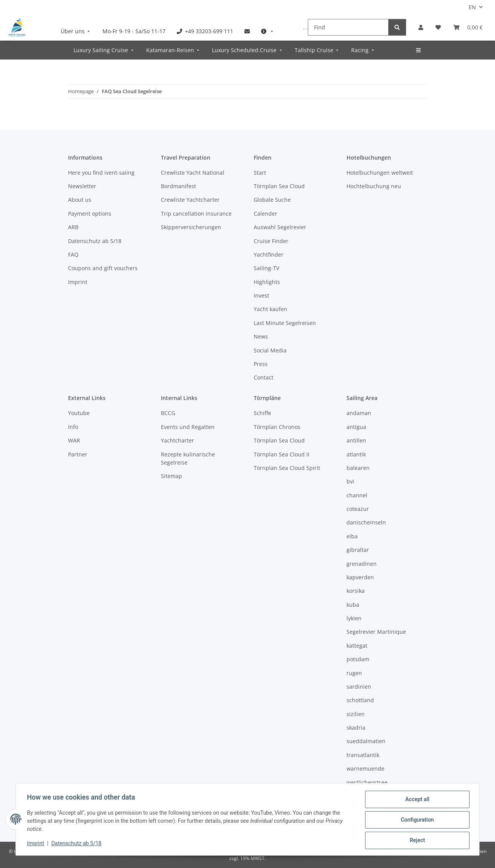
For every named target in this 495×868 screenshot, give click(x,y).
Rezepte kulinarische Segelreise (188, 458)
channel (357, 495)
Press (261, 364)
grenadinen (362, 564)
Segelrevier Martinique (376, 632)
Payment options (90, 214)
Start (260, 173)
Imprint (37, 844)
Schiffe (262, 413)
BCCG (168, 413)
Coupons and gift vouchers (103, 268)
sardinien (359, 687)
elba (352, 536)
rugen (354, 673)
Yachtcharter (178, 440)
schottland (360, 700)
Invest (261, 295)
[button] (421, 27)
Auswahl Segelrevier (280, 227)
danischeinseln (366, 522)
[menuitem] (76, 31)
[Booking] (468, 27)
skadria (356, 728)
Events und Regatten (188, 427)
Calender (265, 214)
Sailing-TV (266, 268)
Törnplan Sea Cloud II (282, 454)
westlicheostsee (367, 782)
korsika (356, 591)
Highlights (267, 282)
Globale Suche (272, 200)
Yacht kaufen (271, 309)
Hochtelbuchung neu (374, 186)
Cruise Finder (271, 241)
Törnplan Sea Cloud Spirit (287, 468)
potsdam (358, 659)
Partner (78, 454)
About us (80, 200)
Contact (264, 377)
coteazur (358, 509)
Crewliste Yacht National (193, 173)
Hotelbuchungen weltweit (380, 173)
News (261, 336)
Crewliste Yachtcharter (190, 200)
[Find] (348, 27)
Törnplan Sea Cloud (279, 186)
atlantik (356, 454)
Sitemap (172, 476)
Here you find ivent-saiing (101, 173)
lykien (354, 618)
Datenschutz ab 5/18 (78, 844)
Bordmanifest (178, 186)
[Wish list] (438, 27)
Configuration (416, 820)
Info (73, 427)
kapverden (360, 577)
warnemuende (365, 768)
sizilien (356, 714)
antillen (356, 440)
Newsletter (82, 186)
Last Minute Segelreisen (285, 323)
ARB (73, 227)
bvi (350, 481)
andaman (359, 413)
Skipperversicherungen (191, 227)
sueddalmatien (366, 741)
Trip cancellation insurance (196, 214)
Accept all (416, 800)
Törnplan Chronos (277, 427)
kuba (353, 605)
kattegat (357, 646)
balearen (358, 468)
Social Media (270, 350)
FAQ (73, 254)
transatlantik (363, 755)
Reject (416, 841)
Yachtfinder (269, 254)
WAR (74, 440)
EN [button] (472, 7)
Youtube (79, 413)
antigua (356, 427)
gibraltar (358, 550)
